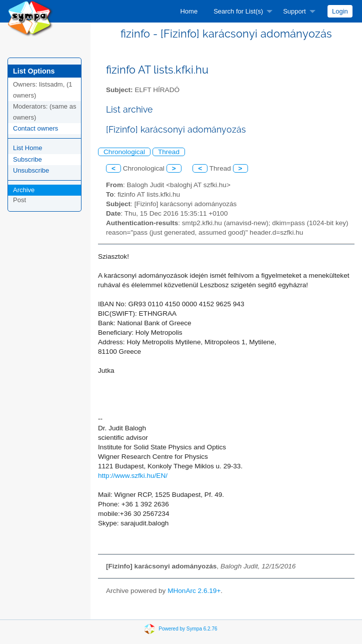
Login (340, 11)
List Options (34, 71)
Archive (24, 190)
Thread (169, 152)
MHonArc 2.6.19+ (194, 591)
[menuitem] (189, 11)
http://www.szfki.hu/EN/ (133, 476)
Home (189, 11)
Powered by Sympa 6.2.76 (188, 628)
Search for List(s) (238, 11)
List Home (28, 148)
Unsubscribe (31, 170)
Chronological (124, 152)
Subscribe (27, 159)
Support (294, 11)
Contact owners (35, 128)
